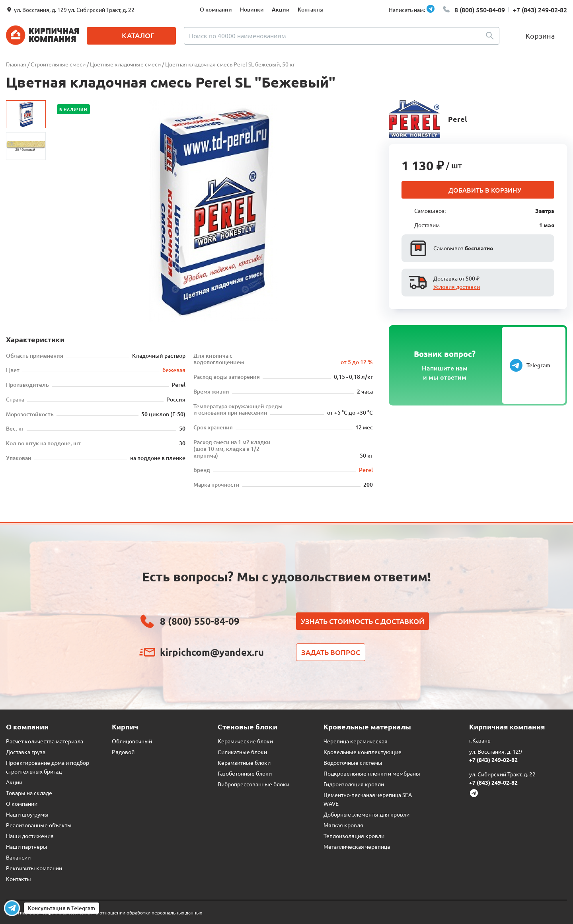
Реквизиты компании (34, 868)
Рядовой (123, 752)
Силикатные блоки (242, 752)
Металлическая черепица (357, 846)
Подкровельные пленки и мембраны (372, 773)
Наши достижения (30, 836)
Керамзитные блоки (244, 762)
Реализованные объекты (39, 825)
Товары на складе (29, 793)
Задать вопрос (331, 652)
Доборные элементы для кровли (366, 814)
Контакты (311, 9)
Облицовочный (132, 741)
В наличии (73, 109)
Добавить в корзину (485, 190)
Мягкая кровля (343, 825)
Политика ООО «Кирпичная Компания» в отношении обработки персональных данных (104, 912)
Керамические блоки (245, 741)
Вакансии (18, 857)
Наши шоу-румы (27, 814)
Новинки (252, 9)
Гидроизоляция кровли (354, 784)
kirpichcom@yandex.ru (212, 652)
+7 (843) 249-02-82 (540, 10)
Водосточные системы (353, 762)
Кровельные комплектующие (363, 752)
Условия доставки (457, 287)
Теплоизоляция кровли (354, 836)
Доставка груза (26, 752)
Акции (281, 9)
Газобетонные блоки (245, 773)
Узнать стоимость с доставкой (363, 621)
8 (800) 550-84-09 (480, 10)
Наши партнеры (27, 846)
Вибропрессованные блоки (253, 784)
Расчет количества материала (45, 741)
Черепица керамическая (356, 741)
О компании (216, 9)
